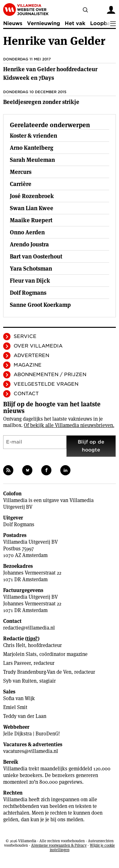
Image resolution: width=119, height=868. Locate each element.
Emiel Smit (15, 707)
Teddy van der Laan (25, 716)
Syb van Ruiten (20, 681)
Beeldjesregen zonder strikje (41, 102)
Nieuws (13, 23)
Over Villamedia (38, 346)
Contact (26, 394)
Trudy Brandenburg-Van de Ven (37, 672)
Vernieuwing (43, 23)
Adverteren (31, 355)
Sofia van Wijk (19, 698)
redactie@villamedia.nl (29, 628)
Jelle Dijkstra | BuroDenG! (32, 734)
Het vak (75, 23)
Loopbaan (103, 23)
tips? (32, 639)
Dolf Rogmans (19, 524)
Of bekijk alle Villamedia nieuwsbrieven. (69, 425)
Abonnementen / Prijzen (50, 375)
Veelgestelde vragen (46, 384)
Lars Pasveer (17, 663)
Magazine (28, 365)
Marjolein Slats (20, 654)
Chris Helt (14, 645)
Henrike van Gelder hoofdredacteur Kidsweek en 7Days (50, 73)
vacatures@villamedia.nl (31, 751)
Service (25, 336)
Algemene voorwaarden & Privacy (59, 845)
